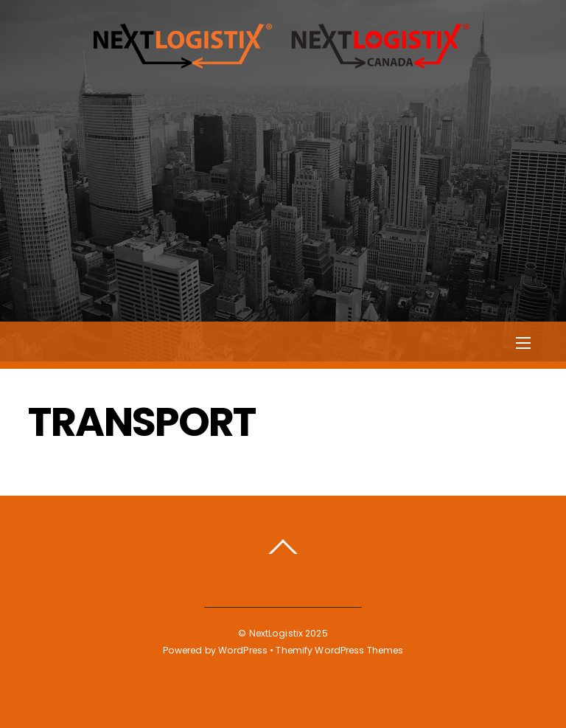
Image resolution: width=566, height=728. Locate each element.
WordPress (243, 650)
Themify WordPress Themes (339, 650)
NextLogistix (276, 633)
